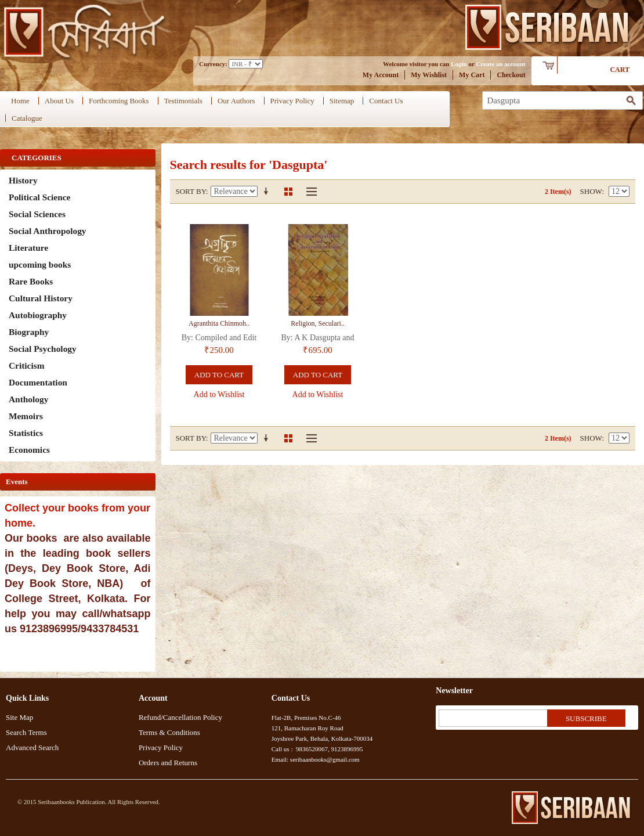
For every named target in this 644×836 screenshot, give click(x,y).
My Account (381, 75)
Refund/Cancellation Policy (180, 717)
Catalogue (27, 118)
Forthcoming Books (119, 101)
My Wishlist (429, 75)
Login (459, 64)
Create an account (500, 64)
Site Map (19, 717)
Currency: (213, 64)
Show (591, 191)
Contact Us (386, 101)
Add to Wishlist (219, 394)
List (309, 192)
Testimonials (183, 101)
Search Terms (26, 732)
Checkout (511, 75)
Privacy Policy (292, 101)
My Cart (472, 75)
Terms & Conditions (169, 732)
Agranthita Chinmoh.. (219, 323)
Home (20, 101)
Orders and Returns (168, 763)
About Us (59, 101)
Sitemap (342, 101)
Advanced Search (32, 747)
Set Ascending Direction (268, 192)
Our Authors (236, 101)
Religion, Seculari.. (318, 323)
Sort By (191, 191)
